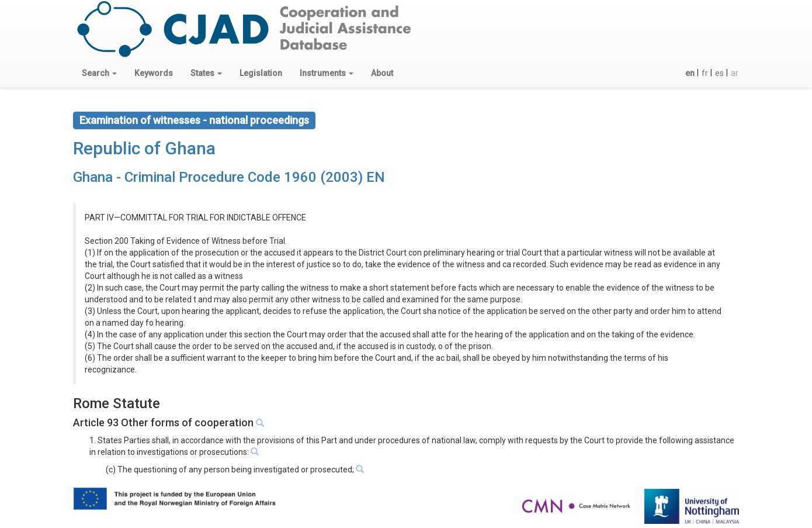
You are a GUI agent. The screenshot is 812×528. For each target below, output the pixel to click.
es (719, 73)
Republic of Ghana (144, 148)
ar (735, 73)
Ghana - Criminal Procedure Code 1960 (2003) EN (229, 177)
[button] (99, 73)
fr (705, 73)
